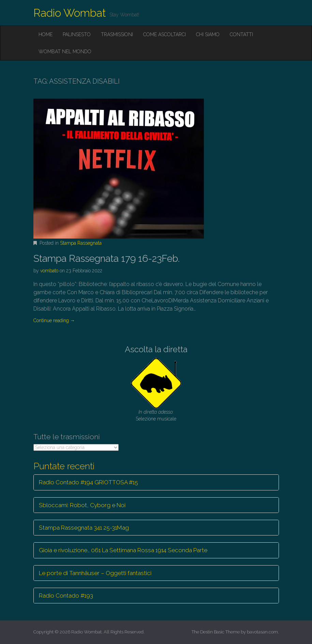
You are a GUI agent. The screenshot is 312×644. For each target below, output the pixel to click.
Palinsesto (77, 34)
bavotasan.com (262, 632)
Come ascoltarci (165, 34)
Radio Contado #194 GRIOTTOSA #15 (88, 482)
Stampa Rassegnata (81, 243)
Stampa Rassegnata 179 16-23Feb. (107, 259)
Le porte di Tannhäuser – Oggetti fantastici (95, 573)
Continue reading (54, 320)
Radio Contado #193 (66, 596)
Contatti (241, 34)
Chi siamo (208, 34)
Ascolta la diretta (156, 349)
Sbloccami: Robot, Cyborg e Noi (82, 505)
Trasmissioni (117, 34)
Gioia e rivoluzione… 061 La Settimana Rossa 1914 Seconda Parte (123, 550)
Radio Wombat (70, 13)
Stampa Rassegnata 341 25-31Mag (84, 528)
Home (46, 34)
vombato (49, 271)
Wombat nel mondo (65, 52)
